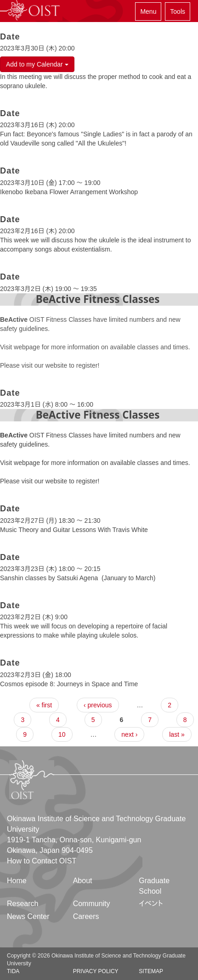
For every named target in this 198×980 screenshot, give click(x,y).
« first (44, 705)
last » (177, 734)
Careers (86, 916)
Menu (148, 11)
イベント (151, 904)
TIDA (13, 971)
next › (129, 734)
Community (92, 904)
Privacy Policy (96, 971)
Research (23, 904)
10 (62, 734)
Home (17, 881)
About (83, 881)
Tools (178, 11)
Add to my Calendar (37, 64)
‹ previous (98, 705)
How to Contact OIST (42, 861)
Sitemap (151, 971)
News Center (28, 916)
